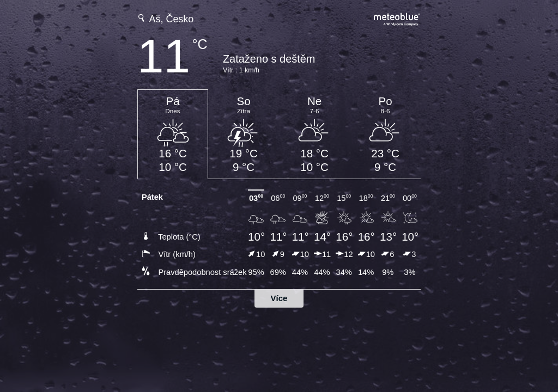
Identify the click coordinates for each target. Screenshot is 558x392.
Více (279, 298)
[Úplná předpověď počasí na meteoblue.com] (397, 18)
